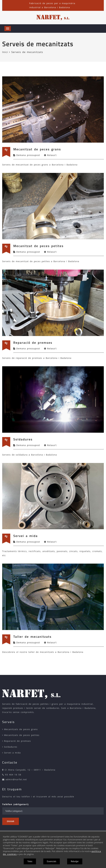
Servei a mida (26, 536)
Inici (6, 52)
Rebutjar (75, 861)
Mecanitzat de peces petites (38, 246)
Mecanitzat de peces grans (37, 149)
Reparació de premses (33, 343)
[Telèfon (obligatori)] (53, 811)
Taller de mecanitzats (32, 637)
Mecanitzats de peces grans (21, 729)
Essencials (52, 861)
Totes (30, 861)
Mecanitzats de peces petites (22, 735)
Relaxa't (52, 155)
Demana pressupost (28, 155)
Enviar (11, 821)
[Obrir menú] (8, 29)
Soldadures (23, 439)
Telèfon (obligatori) (15, 804)
